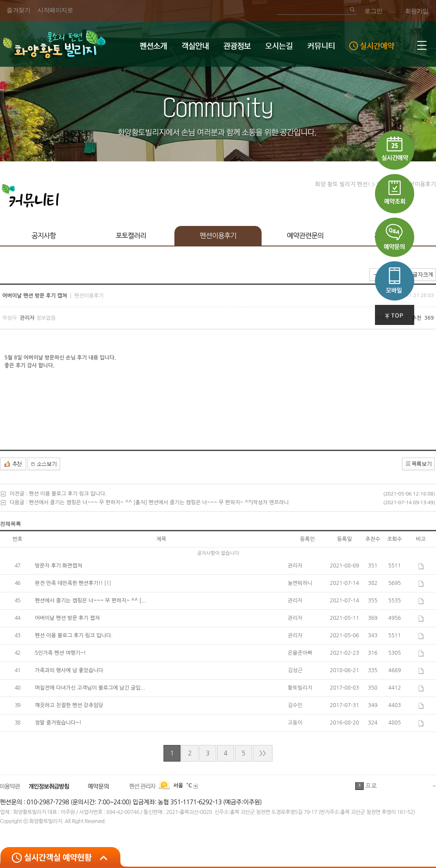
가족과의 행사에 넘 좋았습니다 (69, 670)
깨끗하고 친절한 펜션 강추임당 (69, 705)
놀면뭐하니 (300, 583)
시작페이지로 (55, 10)
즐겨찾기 (18, 10)
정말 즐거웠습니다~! (58, 723)
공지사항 (44, 236)
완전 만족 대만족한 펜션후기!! (70, 583)
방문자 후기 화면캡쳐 (58, 566)
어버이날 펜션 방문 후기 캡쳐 (67, 618)
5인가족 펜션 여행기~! (60, 653)
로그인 (373, 11)
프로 (371, 786)
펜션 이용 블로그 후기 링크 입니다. (68, 494)
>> (263, 753)
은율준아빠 (300, 653)
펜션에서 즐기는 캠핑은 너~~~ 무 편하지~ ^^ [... (90, 601)
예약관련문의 (305, 236)
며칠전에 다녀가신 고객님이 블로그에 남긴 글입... (90, 688)
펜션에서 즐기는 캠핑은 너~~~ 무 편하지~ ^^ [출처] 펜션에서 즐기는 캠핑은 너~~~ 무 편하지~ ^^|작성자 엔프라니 (159, 502)
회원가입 (417, 11)
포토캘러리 (131, 236)
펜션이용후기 (218, 236)
